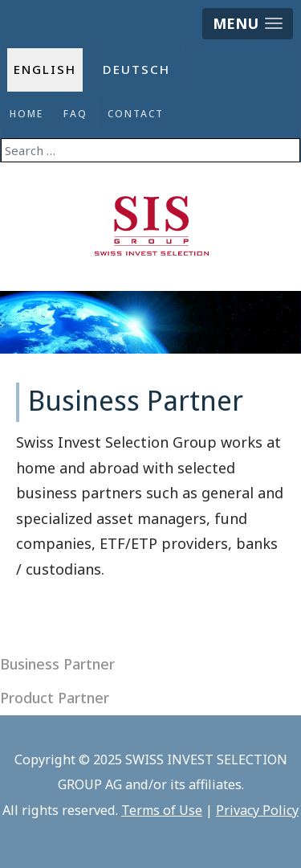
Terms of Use (162, 810)
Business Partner (57, 664)
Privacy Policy (257, 810)
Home (26, 114)
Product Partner (55, 698)
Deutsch (136, 69)
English (45, 69)
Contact (136, 114)
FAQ (75, 114)
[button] (248, 24)
